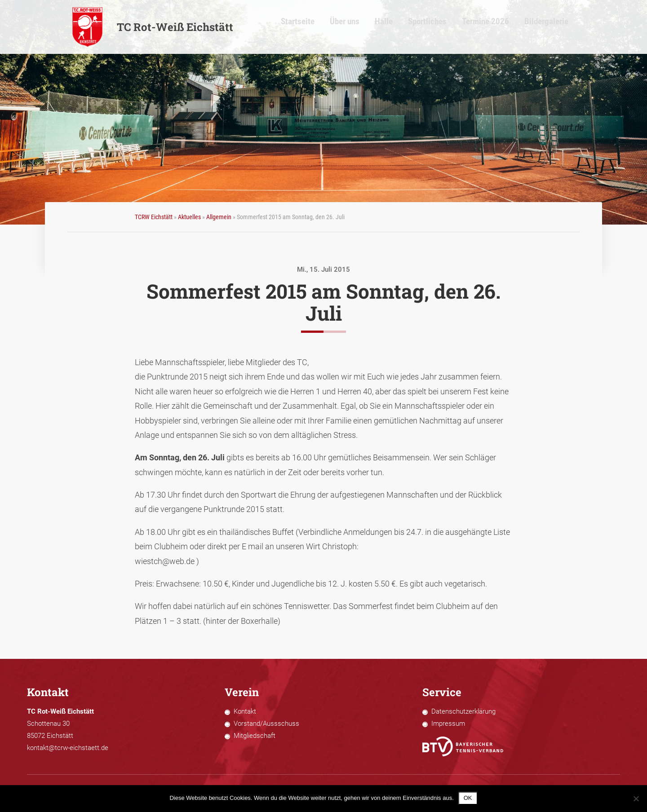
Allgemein (219, 217)
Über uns (376, 27)
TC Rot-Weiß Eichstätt (153, 27)
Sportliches (451, 27)
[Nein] (636, 799)
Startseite (333, 27)
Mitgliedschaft (255, 736)
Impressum (448, 724)
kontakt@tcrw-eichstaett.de (68, 748)
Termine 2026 (503, 27)
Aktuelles (189, 217)
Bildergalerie (556, 27)
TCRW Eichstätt (154, 217)
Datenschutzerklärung (463, 711)
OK (468, 798)
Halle (412, 27)
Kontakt (245, 711)
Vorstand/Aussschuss (266, 724)
